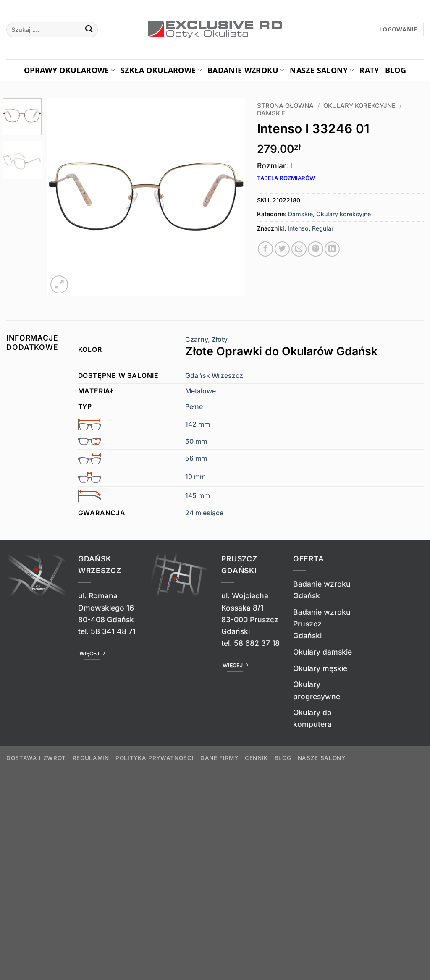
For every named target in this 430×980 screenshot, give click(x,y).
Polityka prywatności (155, 758)
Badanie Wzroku (246, 70)
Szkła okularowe (161, 70)
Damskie (271, 113)
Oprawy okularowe (69, 70)
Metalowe (201, 391)
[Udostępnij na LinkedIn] (332, 249)
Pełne (194, 407)
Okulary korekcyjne (359, 106)
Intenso (298, 228)
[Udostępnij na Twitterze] (282, 249)
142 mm (198, 424)
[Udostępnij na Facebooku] (265, 249)
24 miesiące (204, 513)
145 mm (198, 496)
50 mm (196, 442)
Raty (369, 70)
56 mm (196, 458)
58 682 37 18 (257, 643)
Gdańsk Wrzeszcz (214, 376)
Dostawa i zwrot (36, 758)
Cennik (256, 758)
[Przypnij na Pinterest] (315, 249)
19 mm (195, 477)
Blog (396, 70)
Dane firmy (219, 758)
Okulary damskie (322, 652)
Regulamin (91, 758)
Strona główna (285, 106)
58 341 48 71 (113, 631)
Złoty (304, 347)
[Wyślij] (89, 30)
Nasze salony (322, 70)
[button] (398, 30)
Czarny (197, 339)
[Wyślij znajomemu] (299, 249)
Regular (323, 228)
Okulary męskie (320, 668)
